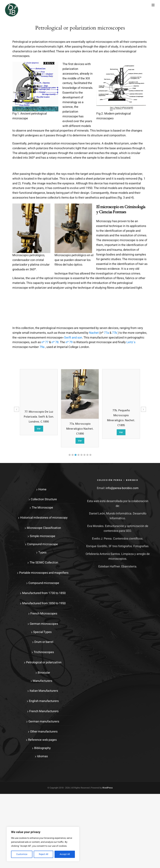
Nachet (94, 333)
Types (42, 553)
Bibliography (42, 748)
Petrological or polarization (44, 662)
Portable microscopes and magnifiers (44, 573)
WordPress (108, 788)
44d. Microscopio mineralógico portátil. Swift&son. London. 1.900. (39, 401)
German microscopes (44, 624)
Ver (39, 415)
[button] (70, 455)
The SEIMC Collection (44, 563)
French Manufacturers (44, 711)
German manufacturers (44, 722)
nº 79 (69, 342)
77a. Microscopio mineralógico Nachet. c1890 (121, 429)
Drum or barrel (44, 642)
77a (106, 333)
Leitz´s (131, 342)
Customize (22, 854)
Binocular (44, 673)
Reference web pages (42, 740)
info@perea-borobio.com (122, 488)
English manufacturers (44, 701)
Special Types (42, 632)
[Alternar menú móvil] (153, 5)
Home (42, 489)
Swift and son (73, 338)
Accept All (65, 854)
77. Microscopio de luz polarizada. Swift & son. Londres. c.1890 (80, 417)
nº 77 (45, 342)
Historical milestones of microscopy (44, 518)
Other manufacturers (44, 732)
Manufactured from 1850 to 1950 (44, 603)
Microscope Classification (44, 528)
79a (42, 347)
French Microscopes (44, 614)
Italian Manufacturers (44, 691)
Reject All (43, 854)
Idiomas (42, 756)
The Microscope (42, 508)
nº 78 (55, 342)
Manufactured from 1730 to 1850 (44, 593)
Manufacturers (42, 681)
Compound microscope (42, 544)
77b (115, 333)
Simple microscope (42, 536)
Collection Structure (44, 499)
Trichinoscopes (44, 652)
